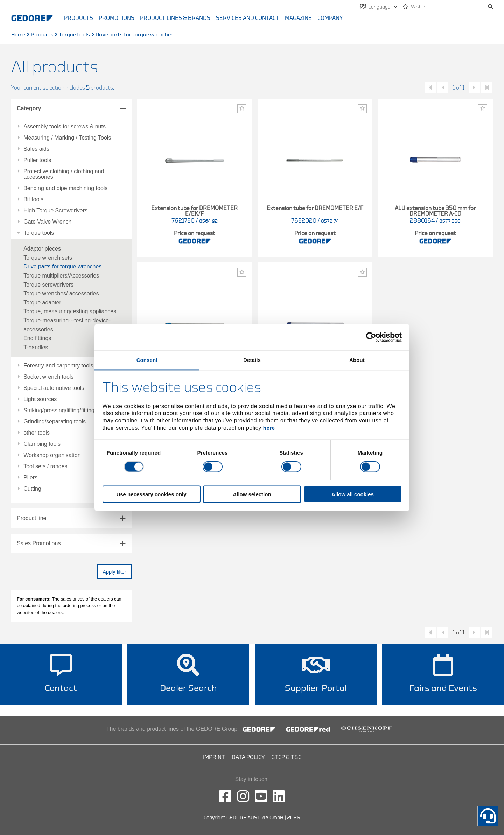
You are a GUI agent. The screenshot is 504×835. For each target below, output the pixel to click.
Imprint (214, 757)
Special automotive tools (54, 388)
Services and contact (248, 18)
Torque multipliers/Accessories (61, 276)
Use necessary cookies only (151, 494)
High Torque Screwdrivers (55, 211)
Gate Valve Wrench (47, 222)
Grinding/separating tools (55, 422)
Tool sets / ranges (45, 466)
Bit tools (33, 199)
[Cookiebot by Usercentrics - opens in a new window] (371, 337)
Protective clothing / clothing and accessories (64, 174)
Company (330, 18)
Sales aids (36, 149)
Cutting (32, 489)
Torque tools (74, 35)
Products (79, 18)
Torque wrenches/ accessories (61, 293)
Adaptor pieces (42, 249)
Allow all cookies (353, 494)
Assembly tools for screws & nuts (65, 127)
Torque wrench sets (48, 258)
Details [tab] (252, 360)
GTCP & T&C (286, 757)
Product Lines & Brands (175, 18)
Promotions (117, 18)
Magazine (298, 18)
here (269, 427)
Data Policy (248, 757)
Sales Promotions (39, 543)
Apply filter (114, 572)
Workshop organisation (52, 455)
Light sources (40, 399)
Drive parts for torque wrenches (62, 266)
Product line (32, 518)
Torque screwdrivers (48, 285)
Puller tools (37, 160)
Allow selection (252, 494)
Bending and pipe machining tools (65, 188)
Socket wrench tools (48, 377)
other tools (37, 433)
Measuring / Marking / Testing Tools (67, 138)
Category (29, 108)
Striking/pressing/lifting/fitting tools (66, 411)
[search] (460, 7)
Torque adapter (42, 303)
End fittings (37, 338)
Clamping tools (42, 444)
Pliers (30, 478)
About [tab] (357, 360)
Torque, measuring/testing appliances (70, 311)
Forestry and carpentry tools (58, 366)
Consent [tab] (147, 360)
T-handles (36, 347)
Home (18, 35)
